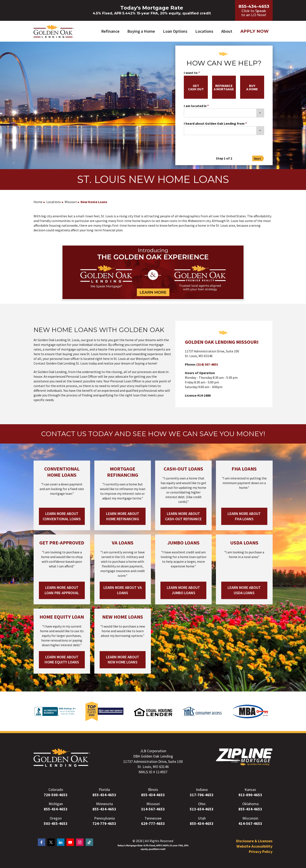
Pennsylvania (104, 818)
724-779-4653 (104, 823)
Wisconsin (250, 818)
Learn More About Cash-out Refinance (183, 516)
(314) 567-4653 (207, 365)
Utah (202, 818)
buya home (252, 87)
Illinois (153, 790)
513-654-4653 (202, 809)
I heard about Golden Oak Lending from (214, 124)
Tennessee (153, 818)
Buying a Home (141, 31)
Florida (104, 790)
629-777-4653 (153, 823)
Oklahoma (250, 804)
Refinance (110, 31)
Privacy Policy (261, 852)
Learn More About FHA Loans (244, 516)
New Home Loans (94, 202)
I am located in (195, 106)
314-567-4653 (153, 809)
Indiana (202, 790)
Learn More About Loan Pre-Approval (62, 590)
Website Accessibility (254, 846)
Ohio (202, 804)
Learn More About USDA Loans (244, 590)
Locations (204, 31)
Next (257, 158)
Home (38, 202)
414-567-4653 (250, 823)
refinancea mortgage (224, 87)
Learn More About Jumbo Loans (183, 590)
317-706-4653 (202, 795)
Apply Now (254, 31)
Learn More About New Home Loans (123, 660)
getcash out (196, 87)
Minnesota (104, 804)
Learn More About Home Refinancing (123, 516)
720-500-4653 (56, 795)
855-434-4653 (104, 795)
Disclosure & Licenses (254, 841)
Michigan (56, 804)
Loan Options (175, 31)
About (227, 31)
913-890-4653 (250, 795)
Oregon (56, 818)
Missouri (71, 202)
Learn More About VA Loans (123, 590)
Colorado (56, 790)
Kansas (250, 790)
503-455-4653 (56, 823)
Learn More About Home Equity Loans (62, 660)
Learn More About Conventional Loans (62, 516)
